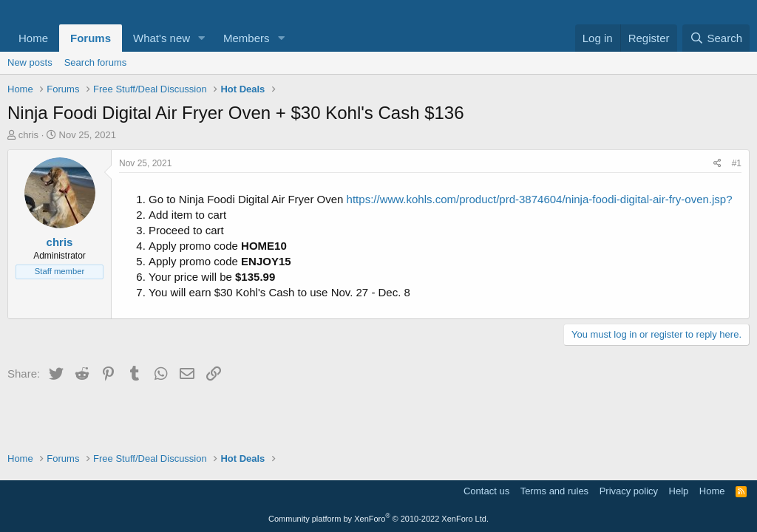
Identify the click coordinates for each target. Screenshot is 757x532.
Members (247, 38)
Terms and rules (554, 491)
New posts (30, 62)
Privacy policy (629, 491)
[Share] (717, 164)
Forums (91, 38)
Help (679, 491)
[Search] (716, 38)
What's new (162, 38)
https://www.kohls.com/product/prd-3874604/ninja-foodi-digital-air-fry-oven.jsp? (540, 199)
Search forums (96, 62)
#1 (737, 163)
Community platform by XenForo (378, 519)
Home (33, 38)
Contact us (486, 491)
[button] (202, 38)
